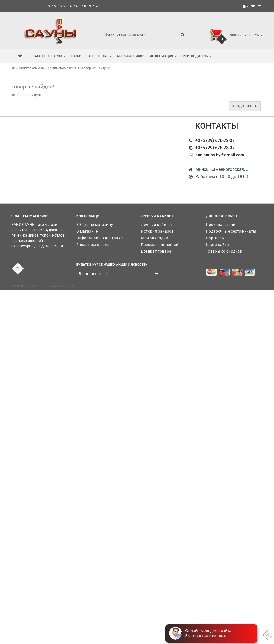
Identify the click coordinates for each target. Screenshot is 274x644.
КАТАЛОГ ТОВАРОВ (47, 56)
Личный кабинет (157, 225)
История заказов (157, 231)
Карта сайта (218, 245)
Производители (221, 225)
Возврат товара (156, 251)
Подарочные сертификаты (231, 231)
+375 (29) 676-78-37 (215, 140)
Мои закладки (155, 238)
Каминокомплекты (63, 68)
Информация (163, 56)
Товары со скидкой (224, 251)
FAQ (90, 56)
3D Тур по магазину (95, 225)
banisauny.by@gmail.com (220, 155)
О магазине (87, 231)
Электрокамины (31, 68)
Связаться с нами (93, 245)
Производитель (196, 56)
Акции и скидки (131, 56)
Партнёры (216, 238)
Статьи (75, 56)
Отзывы (105, 56)
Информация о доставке (100, 238)
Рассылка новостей (160, 245)
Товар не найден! (96, 68)
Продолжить (245, 106)
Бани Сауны (38, 286)
